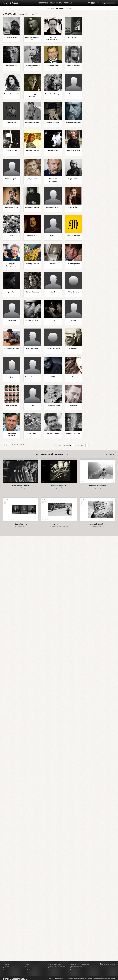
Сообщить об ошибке (108, 964)
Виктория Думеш (73, 150)
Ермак (53, 320)
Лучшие (22, 14)
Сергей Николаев (73, 65)
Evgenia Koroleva (12, 94)
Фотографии (43, 3)
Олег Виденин (74, 37)
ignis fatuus (32, 433)
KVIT (53, 377)
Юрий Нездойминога (32, 67)
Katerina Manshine (12, 122)
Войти (98, 3)
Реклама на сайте (76, 970)
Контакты (51, 970)
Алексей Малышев (53, 349)
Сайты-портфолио (31, 970)
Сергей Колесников (32, 377)
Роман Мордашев (73, 264)
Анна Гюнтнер (73, 377)
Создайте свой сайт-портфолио (57, 966)
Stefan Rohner (12, 150)
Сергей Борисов (53, 65)
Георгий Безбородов (53, 94)
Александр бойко (12, 207)
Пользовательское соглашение (79, 964)
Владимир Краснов (73, 122)
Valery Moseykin (74, 292)
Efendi (53, 292)
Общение (54, 3)
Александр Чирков (32, 207)
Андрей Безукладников (53, 38)
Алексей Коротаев (12, 179)
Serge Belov (32, 179)
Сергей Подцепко (53, 122)
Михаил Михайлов (32, 292)
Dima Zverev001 (12, 320)
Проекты (5, 968)
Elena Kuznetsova (32, 150)
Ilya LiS (53, 235)
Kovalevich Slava (12, 37)
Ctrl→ (85, 445)
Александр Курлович (32, 95)
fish (32, 405)
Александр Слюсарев (53, 180)
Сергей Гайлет (12, 292)
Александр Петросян (32, 264)
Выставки (6, 970)
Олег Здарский (12, 405)
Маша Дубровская (12, 377)
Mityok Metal (12, 65)
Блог (52, 8)
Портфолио (70, 8)
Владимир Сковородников (12, 265)
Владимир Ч (73, 349)
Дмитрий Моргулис (32, 38)
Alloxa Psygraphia (53, 150)
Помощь (50, 968)
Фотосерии (6, 966)
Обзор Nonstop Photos (54, 964)
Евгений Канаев (53, 433)
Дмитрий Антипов (73, 235)
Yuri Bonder (73, 94)
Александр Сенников (12, 435)
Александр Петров (53, 405)
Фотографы (60, 8)
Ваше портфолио (66, 3)
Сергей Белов (73, 179)
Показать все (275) (108, 454)
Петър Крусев (32, 235)
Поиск (32, 14)
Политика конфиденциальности (80, 968)
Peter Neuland (74, 207)
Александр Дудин (53, 207)
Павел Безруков (32, 349)
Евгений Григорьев (74, 433)
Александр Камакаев (32, 122)
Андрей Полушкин (32, 320)
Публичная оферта (76, 966)
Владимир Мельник (12, 349)
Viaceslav (73, 405)
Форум (47, 8)
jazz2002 (53, 264)
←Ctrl (57, 445)
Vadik (12, 235)
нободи (73, 320)
